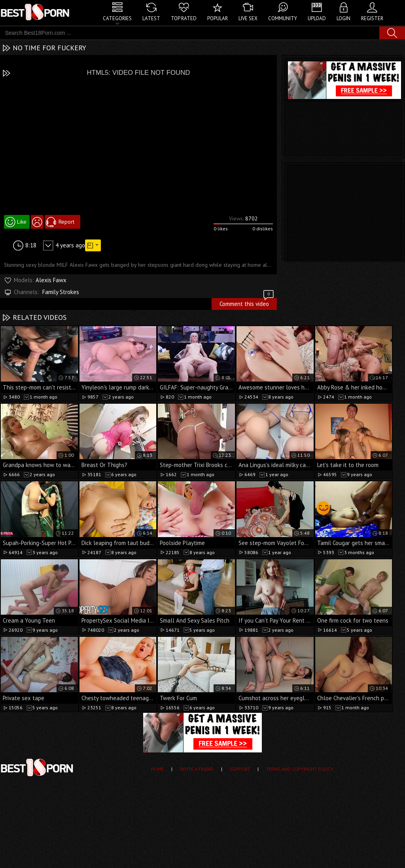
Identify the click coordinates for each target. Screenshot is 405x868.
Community (283, 18)
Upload (317, 18)
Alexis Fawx (51, 280)
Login (343, 18)
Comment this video (247, 303)
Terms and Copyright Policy (300, 769)
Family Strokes (61, 292)
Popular (218, 18)
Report (66, 222)
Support (240, 769)
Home (157, 769)
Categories (117, 18)
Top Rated (184, 18)
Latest (151, 18)
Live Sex (248, 18)
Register (372, 18)
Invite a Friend (197, 769)
